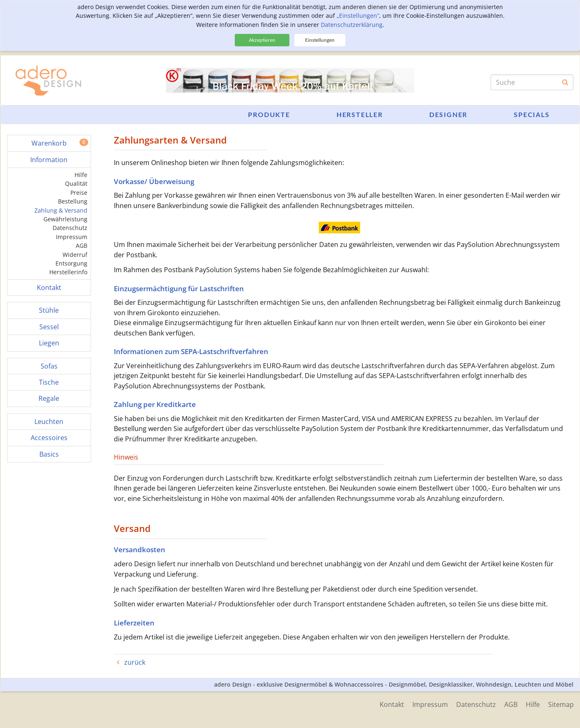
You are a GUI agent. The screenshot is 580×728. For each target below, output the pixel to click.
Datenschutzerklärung (352, 25)
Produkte (269, 114)
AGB (82, 245)
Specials (532, 114)
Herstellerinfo (68, 272)
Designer (448, 114)
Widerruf (75, 255)
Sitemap (561, 704)
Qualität (76, 183)
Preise (79, 193)
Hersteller (360, 114)
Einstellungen (320, 40)
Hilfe (81, 175)
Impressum (72, 237)
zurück (134, 662)
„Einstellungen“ (358, 16)
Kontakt (392, 704)
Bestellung (73, 201)
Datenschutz (70, 228)
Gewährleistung (65, 219)
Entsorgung (71, 263)
